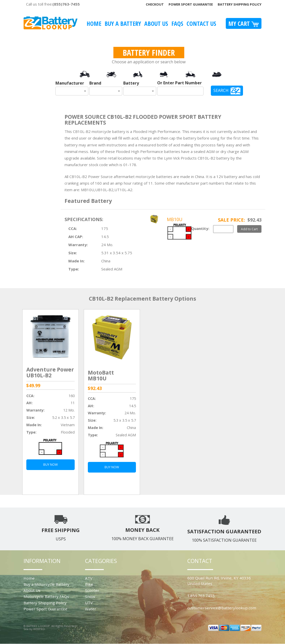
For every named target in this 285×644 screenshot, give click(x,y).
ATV (89, 578)
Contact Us (201, 23)
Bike (89, 584)
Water (91, 609)
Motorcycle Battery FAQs (46, 596)
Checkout (155, 4)
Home (94, 23)
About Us (156, 23)
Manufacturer (70, 83)
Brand (95, 83)
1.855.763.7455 (201, 596)
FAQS (177, 23)
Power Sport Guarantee (191, 4)
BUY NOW (50, 465)
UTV (89, 603)
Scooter (92, 590)
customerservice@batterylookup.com (222, 608)
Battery (131, 83)
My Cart (244, 23)
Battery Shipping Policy (240, 4)
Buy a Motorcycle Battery (46, 584)
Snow (90, 596)
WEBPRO (39, 629)
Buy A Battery (123, 23)
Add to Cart (249, 229)
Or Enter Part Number (179, 83)
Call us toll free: (53, 4)
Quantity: (200, 228)
